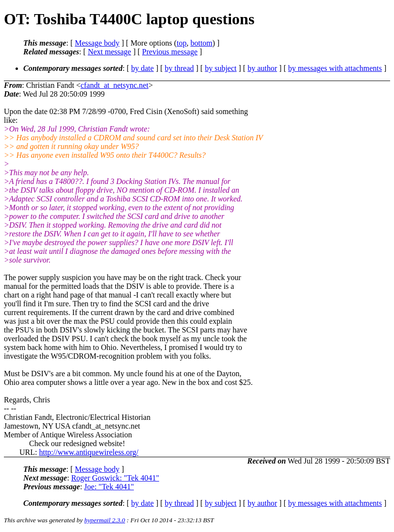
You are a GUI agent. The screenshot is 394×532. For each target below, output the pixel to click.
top (181, 43)
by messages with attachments (335, 68)
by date (142, 68)
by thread (180, 68)
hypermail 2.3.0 (105, 520)
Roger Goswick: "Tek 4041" (115, 478)
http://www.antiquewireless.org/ (89, 452)
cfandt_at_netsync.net (115, 85)
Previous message (170, 52)
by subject (221, 68)
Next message (109, 52)
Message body (97, 43)
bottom (201, 43)
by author (262, 68)
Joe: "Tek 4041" (109, 487)
